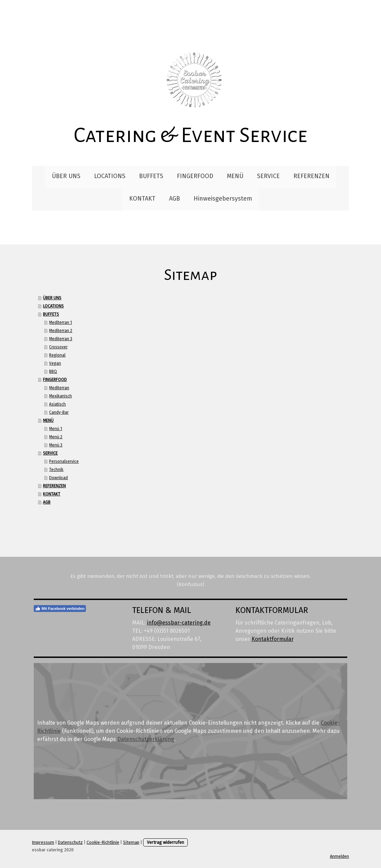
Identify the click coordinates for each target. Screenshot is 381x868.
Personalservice (64, 461)
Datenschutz (70, 842)
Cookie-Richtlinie (103, 842)
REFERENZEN (311, 176)
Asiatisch (57, 404)
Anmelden (339, 856)
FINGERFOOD (195, 176)
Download (58, 478)
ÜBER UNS (66, 176)
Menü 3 (56, 445)
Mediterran (59, 388)
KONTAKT (142, 199)
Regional (57, 355)
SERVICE (268, 176)
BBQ (53, 372)
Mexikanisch (60, 396)
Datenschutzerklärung (146, 739)
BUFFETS (151, 176)
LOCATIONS (110, 176)
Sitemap (131, 842)
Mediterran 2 (61, 331)
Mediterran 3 (61, 339)
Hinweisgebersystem (223, 199)
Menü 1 (56, 429)
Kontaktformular (272, 639)
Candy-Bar (59, 412)
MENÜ (235, 176)
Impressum (43, 842)
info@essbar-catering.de (179, 623)
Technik (56, 470)
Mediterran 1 (60, 322)
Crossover (58, 347)
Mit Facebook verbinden (60, 609)
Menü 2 (56, 437)
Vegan (55, 363)
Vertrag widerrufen (165, 842)
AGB (174, 199)
